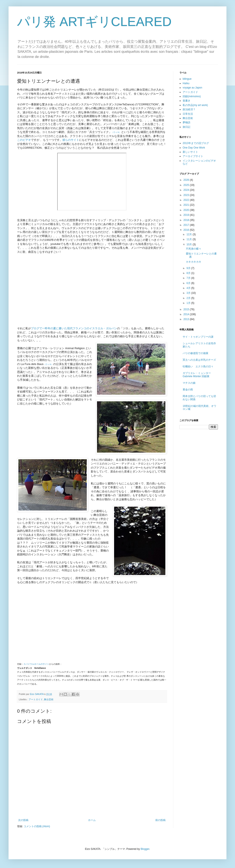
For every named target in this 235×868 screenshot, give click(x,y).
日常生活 (188, 114)
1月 (189, 303)
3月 (189, 293)
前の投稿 (160, 820)
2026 (187, 180)
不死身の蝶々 (194, 249)
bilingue (187, 79)
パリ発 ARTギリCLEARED (94, 22)
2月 (189, 298)
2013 (187, 319)
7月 (189, 278)
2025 (187, 185)
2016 (187, 230)
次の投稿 (23, 820)
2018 (187, 220)
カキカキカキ (194, 262)
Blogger (145, 849)
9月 (189, 268)
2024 (187, 190)
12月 (190, 234)
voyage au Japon (192, 88)
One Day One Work (194, 148)
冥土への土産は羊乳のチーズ (199, 360)
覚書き (187, 101)
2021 (187, 205)
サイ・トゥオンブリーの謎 (198, 337)
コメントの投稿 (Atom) (37, 826)
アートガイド (36, 699)
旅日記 (187, 127)
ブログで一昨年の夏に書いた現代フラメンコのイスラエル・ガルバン (74, 328)
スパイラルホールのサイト (36, 664)
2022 (187, 200)
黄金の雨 (188, 390)
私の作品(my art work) (195, 105)
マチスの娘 (189, 383)
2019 (187, 215)
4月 (189, 288)
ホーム (92, 820)
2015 (187, 309)
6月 (189, 283)
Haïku (186, 83)
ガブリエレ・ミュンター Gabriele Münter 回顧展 (197, 375)
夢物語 (187, 122)
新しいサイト (190, 152)
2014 (187, 314)
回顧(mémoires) (192, 96)
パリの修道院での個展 (195, 353)
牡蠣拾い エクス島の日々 (198, 366)
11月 (190, 239)
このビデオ (24, 140)
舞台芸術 (49, 699)
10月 (190, 244)
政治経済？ (189, 109)
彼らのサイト (71, 140)
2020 (187, 210)
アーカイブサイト (193, 156)
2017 (187, 225)
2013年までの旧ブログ (196, 143)
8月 (189, 273)
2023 (187, 195)
